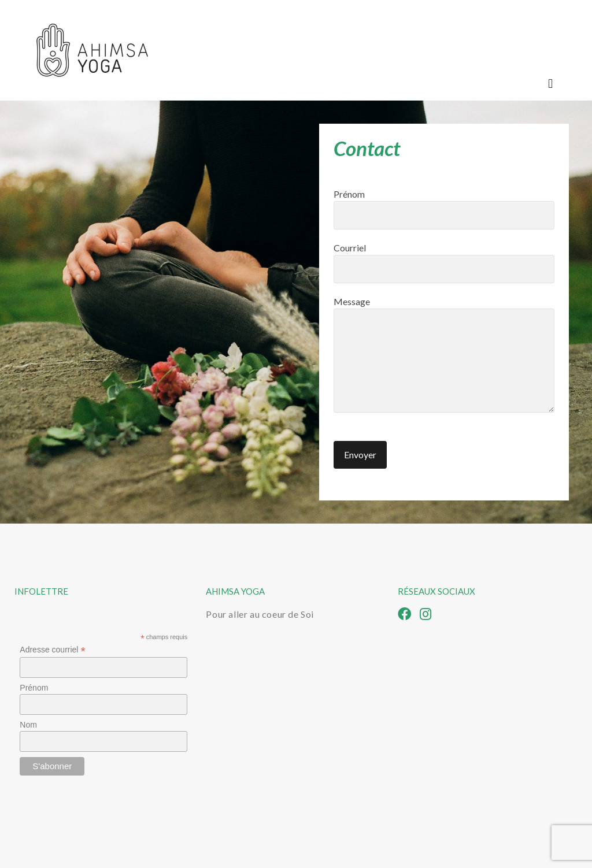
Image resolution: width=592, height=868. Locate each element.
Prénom (444, 209)
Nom (28, 725)
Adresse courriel (52, 650)
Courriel (444, 263)
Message (444, 354)
